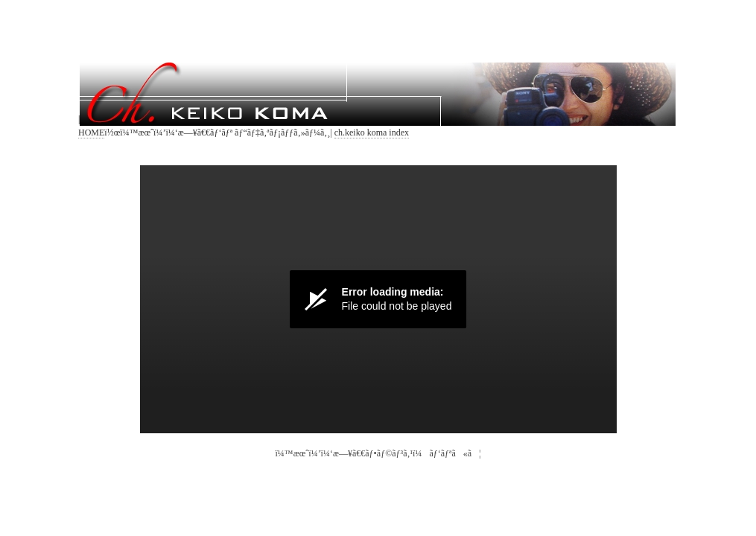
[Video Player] (378, 299)
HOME (91, 133)
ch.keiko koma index (372, 133)
